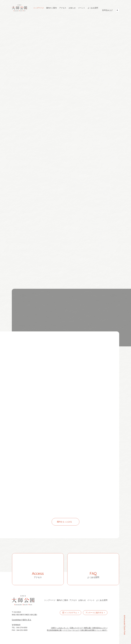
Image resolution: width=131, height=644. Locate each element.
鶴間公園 (87, 628)
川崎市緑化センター (99, 628)
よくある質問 (93, 8)
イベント (82, 8)
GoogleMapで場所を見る (22, 620)
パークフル (67, 630)
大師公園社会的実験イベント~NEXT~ (94, 630)
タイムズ (76, 630)
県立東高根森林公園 (54, 630)
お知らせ (72, 8)
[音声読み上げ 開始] (117, 10)
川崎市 (53, 628)
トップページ (39, 8)
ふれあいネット (63, 628)
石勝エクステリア (76, 628)
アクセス (63, 8)
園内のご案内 (52, 8)
